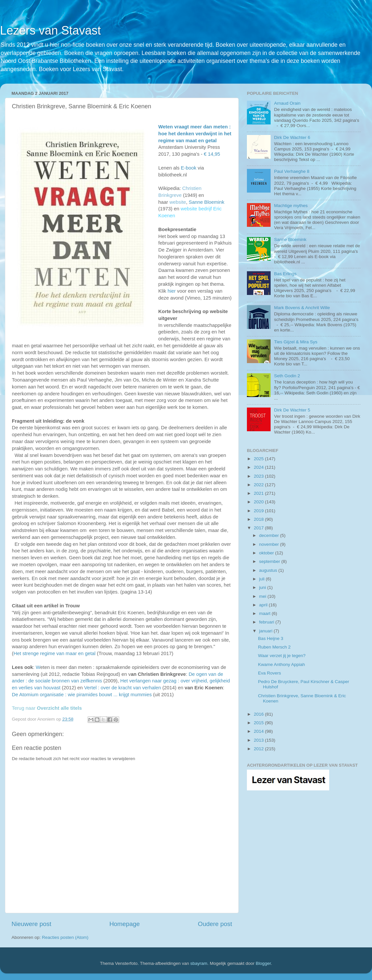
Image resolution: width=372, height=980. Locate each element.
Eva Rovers (270, 673)
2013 (259, 740)
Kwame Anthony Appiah (282, 664)
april (264, 605)
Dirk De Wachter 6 (292, 137)
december (270, 535)
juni (263, 587)
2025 (259, 459)
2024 (259, 467)
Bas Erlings (285, 274)
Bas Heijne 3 (271, 638)
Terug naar (47, 708)
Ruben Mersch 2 (274, 647)
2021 (259, 493)
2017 (259, 528)
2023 (259, 476)
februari (267, 622)
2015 (259, 723)
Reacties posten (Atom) (65, 937)
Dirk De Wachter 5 (292, 410)
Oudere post (215, 924)
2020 (259, 502)
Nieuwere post (31, 924)
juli (262, 579)
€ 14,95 (212, 154)
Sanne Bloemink (206, 202)
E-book (188, 168)
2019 (259, 511)
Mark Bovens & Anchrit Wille (302, 308)
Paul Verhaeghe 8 (292, 171)
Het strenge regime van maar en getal (54, 653)
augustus (269, 570)
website (178, 202)
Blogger (263, 963)
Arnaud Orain (287, 103)
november (270, 544)
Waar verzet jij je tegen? (282, 656)
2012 (259, 749)
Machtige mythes (291, 206)
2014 (259, 731)
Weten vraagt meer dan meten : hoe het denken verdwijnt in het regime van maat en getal (195, 134)
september (270, 561)
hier (172, 291)
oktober (267, 553)
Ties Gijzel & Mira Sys (296, 342)
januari (266, 631)
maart (265, 613)
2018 (259, 519)
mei (263, 596)
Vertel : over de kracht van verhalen (123, 688)
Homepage (124, 924)
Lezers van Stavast (50, 30)
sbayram (199, 963)
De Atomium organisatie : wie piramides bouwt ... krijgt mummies (82, 695)
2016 (259, 714)
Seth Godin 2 (287, 376)
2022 (259, 485)
